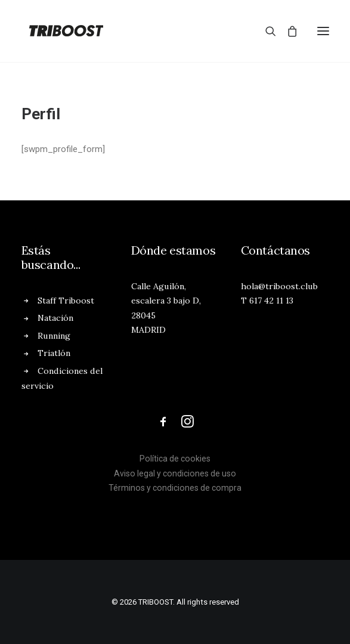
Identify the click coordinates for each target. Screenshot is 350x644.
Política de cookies (175, 459)
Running (54, 336)
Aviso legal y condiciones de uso (175, 473)
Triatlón (54, 353)
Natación (55, 318)
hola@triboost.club (279, 286)
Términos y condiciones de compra (175, 488)
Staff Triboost (66, 301)
